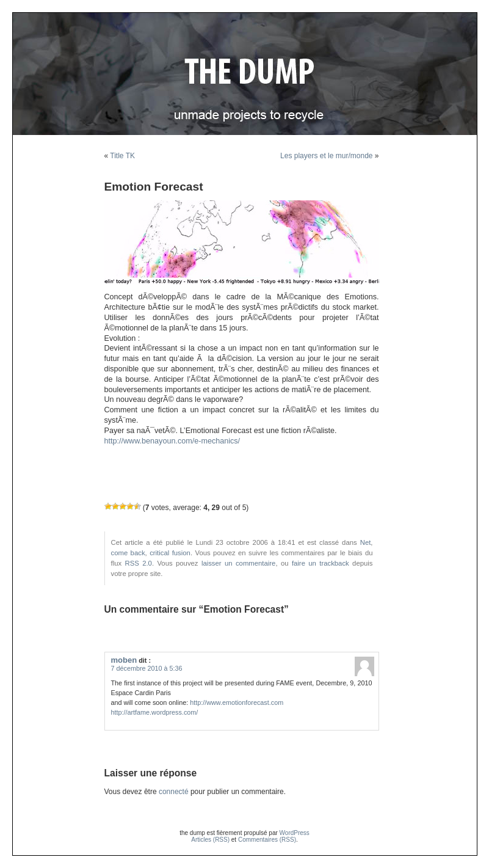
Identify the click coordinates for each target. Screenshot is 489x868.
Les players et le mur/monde (326, 156)
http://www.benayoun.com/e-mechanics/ (172, 441)
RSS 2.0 (139, 563)
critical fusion (170, 553)
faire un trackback (321, 563)
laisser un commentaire (239, 563)
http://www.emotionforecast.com (237, 702)
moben (124, 660)
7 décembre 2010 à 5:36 (147, 668)
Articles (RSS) (210, 840)
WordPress (295, 833)
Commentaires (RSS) (267, 840)
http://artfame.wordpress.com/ (155, 712)
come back (128, 553)
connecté (174, 792)
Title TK (122, 156)
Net (366, 542)
